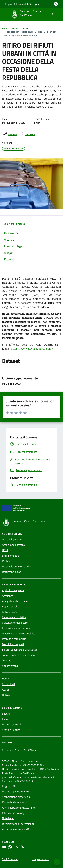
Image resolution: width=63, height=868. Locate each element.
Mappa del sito (41, 859)
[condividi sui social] (10, 134)
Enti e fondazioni (12, 556)
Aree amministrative (14, 545)
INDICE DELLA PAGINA (32, 224)
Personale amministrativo (17, 566)
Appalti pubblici (11, 606)
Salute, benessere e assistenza (19, 650)
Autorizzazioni (10, 612)
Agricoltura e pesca (13, 590)
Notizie (6, 695)
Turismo (7, 660)
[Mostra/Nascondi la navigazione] (4, 14)
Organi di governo (12, 539)
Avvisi (5, 690)
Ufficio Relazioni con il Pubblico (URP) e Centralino (30, 769)
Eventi (6, 719)
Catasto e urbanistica (14, 617)
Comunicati (8, 684)
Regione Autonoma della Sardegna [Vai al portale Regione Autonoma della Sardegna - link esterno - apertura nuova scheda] (22, 4)
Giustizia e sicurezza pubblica (19, 633)
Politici (6, 561)
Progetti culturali (12, 724)
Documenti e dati (12, 572)
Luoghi (6, 714)
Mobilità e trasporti (13, 644)
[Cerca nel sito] (54, 14)
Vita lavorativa (10, 666)
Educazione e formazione (16, 628)
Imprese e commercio (14, 639)
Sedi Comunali (10, 859)
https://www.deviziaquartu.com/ (32, 349)
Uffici (5, 550)
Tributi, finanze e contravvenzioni (21, 655)
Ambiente (8, 596)
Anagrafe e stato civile (15, 601)
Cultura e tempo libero (15, 623)
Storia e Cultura (11, 730)
